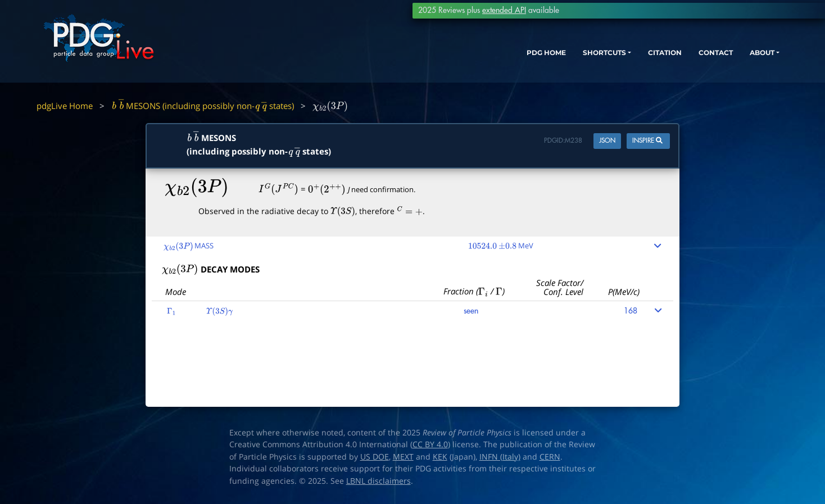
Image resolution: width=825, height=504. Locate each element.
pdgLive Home (65, 106)
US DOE (375, 457)
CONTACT (684, 60)
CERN (550, 457)
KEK (440, 457)
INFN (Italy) (500, 457)
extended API (504, 10)
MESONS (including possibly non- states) (203, 106)
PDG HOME (486, 60)
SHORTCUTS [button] (554, 60)
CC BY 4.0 (430, 444)
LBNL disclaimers (378, 481)
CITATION (626, 60)
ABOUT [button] (738, 60)
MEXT (403, 457)
